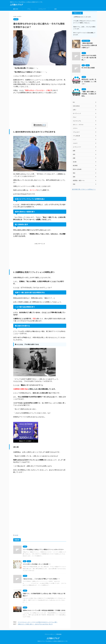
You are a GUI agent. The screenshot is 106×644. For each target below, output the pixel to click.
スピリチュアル (77, 121)
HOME (16, 9)
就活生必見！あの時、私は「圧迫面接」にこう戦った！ (89, 82)
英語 (74, 173)
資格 (74, 177)
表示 (44, 125)
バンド (75, 139)
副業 (55, 9)
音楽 (74, 184)
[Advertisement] (40, 111)
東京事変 (75, 166)
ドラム (29, 9)
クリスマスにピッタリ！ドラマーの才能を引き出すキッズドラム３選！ (38, 622)
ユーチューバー (42, 9)
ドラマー (75, 128)
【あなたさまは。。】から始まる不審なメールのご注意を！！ (41, 579)
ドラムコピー (76, 132)
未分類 (16, 535)
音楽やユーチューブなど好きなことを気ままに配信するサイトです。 (53, 641)
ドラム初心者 (76, 136)
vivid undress (76, 106)
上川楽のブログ (16, 5)
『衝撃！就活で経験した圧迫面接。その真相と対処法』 (89, 94)
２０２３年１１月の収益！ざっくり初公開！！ (37, 564)
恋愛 (74, 158)
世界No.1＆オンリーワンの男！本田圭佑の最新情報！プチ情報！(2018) (44, 610)
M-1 (74, 102)
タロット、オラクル (78, 125)
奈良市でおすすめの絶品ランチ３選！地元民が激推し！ (89, 58)
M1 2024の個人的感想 (88, 68)
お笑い (75, 110)
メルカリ (75, 143)
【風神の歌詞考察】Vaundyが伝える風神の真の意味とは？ (89, 45)
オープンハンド (77, 113)
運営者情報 (59, 634)
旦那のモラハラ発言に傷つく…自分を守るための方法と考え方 (35, 624)
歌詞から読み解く (78, 169)
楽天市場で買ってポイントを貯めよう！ (84, 189)
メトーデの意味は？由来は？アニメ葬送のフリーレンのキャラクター (43, 550)
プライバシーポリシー (50, 634)
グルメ (75, 117)
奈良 (74, 154)
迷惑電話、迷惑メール (79, 180)
